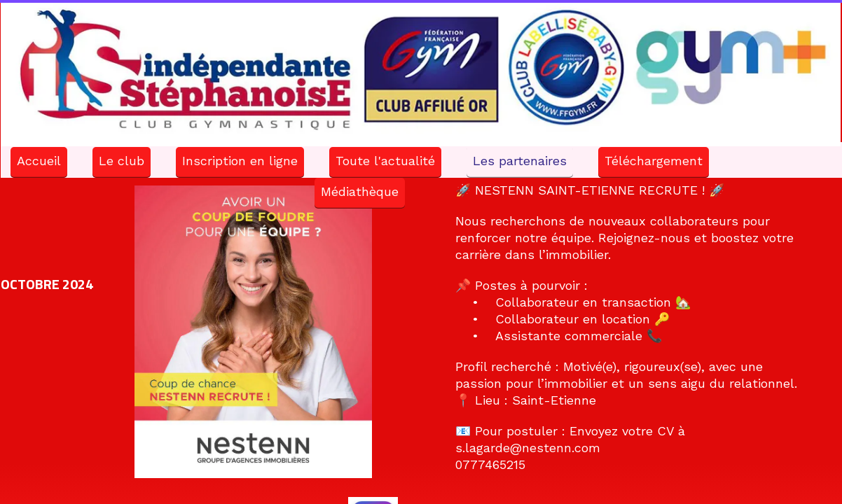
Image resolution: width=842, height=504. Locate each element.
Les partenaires (520, 161)
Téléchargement (654, 161)
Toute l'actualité (385, 161)
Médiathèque (360, 191)
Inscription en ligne (240, 161)
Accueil (39, 161)
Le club (122, 161)
